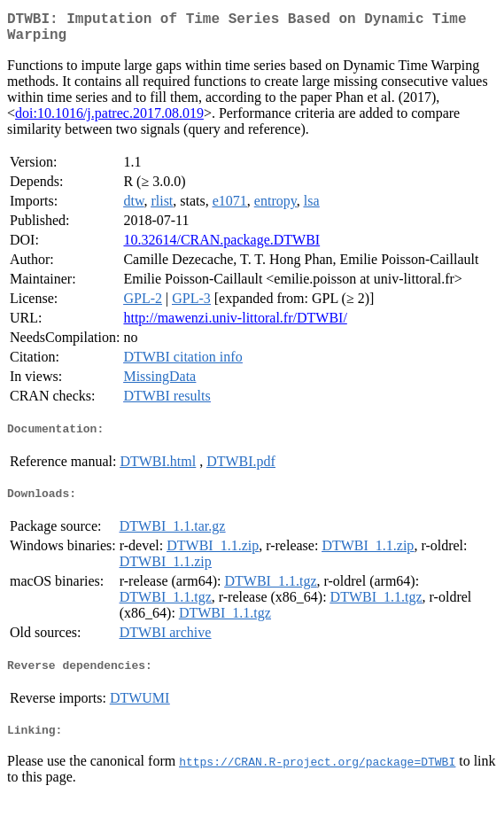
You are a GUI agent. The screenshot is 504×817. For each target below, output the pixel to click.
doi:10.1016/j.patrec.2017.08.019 (109, 120)
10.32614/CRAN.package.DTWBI (221, 247)
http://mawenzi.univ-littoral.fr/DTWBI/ (235, 325)
